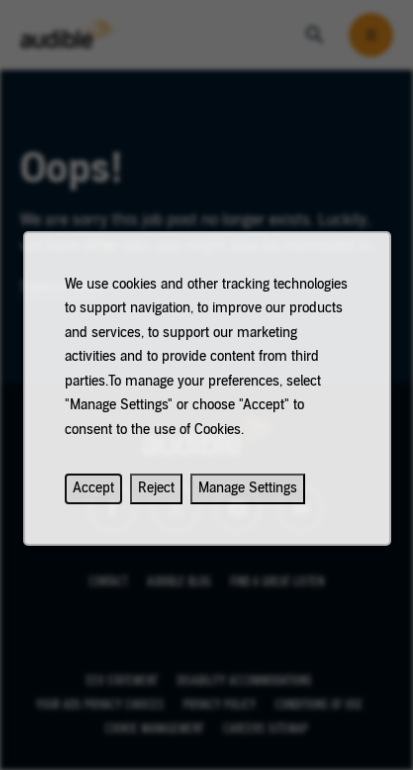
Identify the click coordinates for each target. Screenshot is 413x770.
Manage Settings (245, 497)
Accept (98, 497)
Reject (157, 497)
